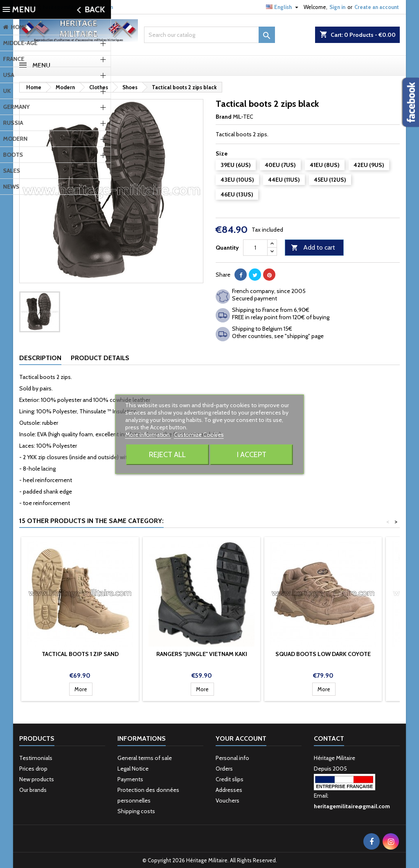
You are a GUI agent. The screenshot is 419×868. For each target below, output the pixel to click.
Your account (241, 738)
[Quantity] (255, 248)
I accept (252, 454)
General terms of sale (145, 758)
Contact (329, 738)
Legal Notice (133, 769)
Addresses (229, 790)
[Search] (209, 35)
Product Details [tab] (100, 358)
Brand (224, 117)
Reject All (167, 454)
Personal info (232, 758)
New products (37, 779)
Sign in (337, 7)
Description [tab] (40, 358)
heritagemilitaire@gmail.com (78, 7)
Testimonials (36, 758)
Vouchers (228, 800)
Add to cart (313, 248)
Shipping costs (136, 811)
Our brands (33, 790)
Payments (130, 779)
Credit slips (230, 779)
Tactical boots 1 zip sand (80, 654)
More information (148, 435)
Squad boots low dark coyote (323, 654)
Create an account (377, 7)
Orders (224, 769)
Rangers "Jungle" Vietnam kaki (202, 654)
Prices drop (33, 769)
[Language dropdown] (283, 7)
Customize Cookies (199, 435)
